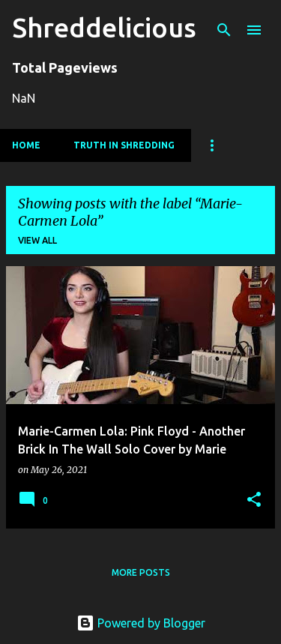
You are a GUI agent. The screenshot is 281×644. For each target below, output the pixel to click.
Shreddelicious (104, 27)
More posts (141, 572)
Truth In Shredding (124, 145)
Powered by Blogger (141, 623)
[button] (254, 500)
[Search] (224, 30)
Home (26, 145)
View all (37, 240)
